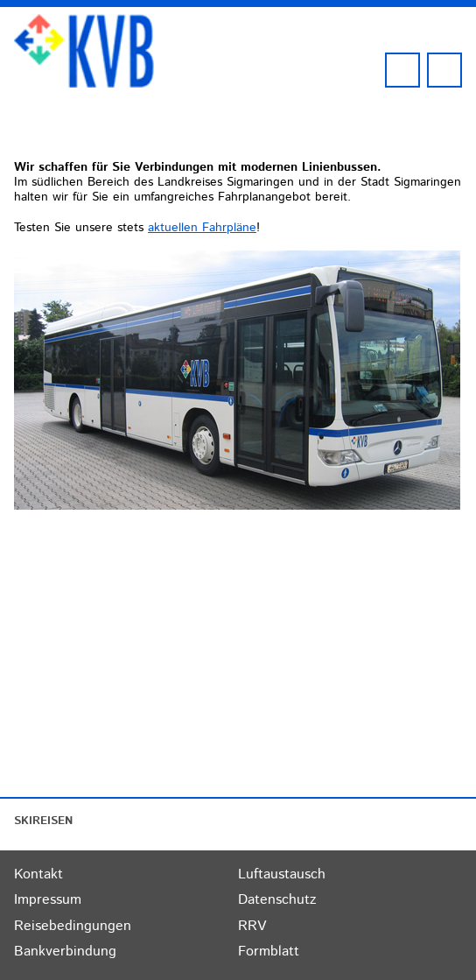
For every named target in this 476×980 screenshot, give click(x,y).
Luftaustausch (282, 874)
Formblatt (269, 952)
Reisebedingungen (73, 926)
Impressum (48, 900)
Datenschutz (277, 900)
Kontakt (38, 874)
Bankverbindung (65, 952)
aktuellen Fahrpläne (202, 228)
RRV (252, 926)
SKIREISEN (43, 821)
